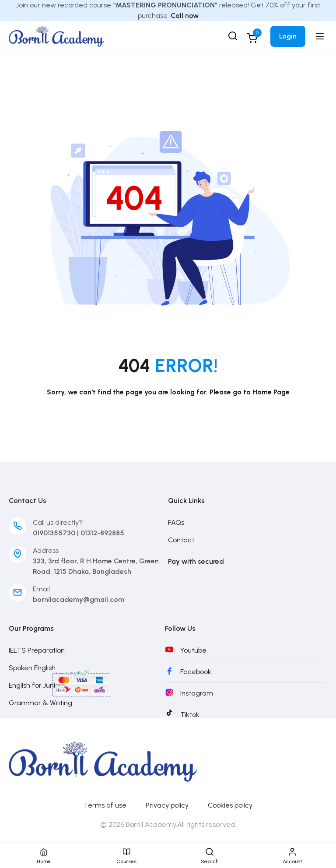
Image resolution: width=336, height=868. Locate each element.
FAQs (176, 522)
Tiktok (190, 715)
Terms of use (105, 805)
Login (288, 36)
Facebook (196, 672)
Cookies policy (230, 805)
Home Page (271, 392)
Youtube (193, 650)
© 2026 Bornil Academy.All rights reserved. (168, 824)
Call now (185, 16)
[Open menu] (321, 36)
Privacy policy (167, 805)
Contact (181, 540)
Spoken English (32, 668)
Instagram (197, 693)
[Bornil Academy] (56, 36)
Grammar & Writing (40, 703)
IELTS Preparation (37, 650)
